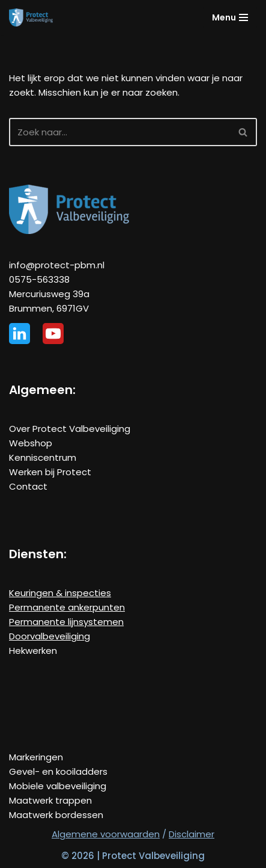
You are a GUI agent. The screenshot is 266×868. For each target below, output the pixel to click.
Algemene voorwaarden (106, 834)
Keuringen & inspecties (60, 593)
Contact (28, 486)
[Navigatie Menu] (230, 17)
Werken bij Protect (50, 472)
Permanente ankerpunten (67, 607)
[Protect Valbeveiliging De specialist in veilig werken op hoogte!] (31, 17)
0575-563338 (39, 279)
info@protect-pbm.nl (57, 265)
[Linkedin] (20, 334)
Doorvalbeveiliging (50, 636)
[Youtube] (53, 334)
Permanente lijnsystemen (66, 622)
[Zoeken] (119, 132)
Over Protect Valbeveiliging (70, 429)
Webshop (31, 443)
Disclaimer (192, 834)
